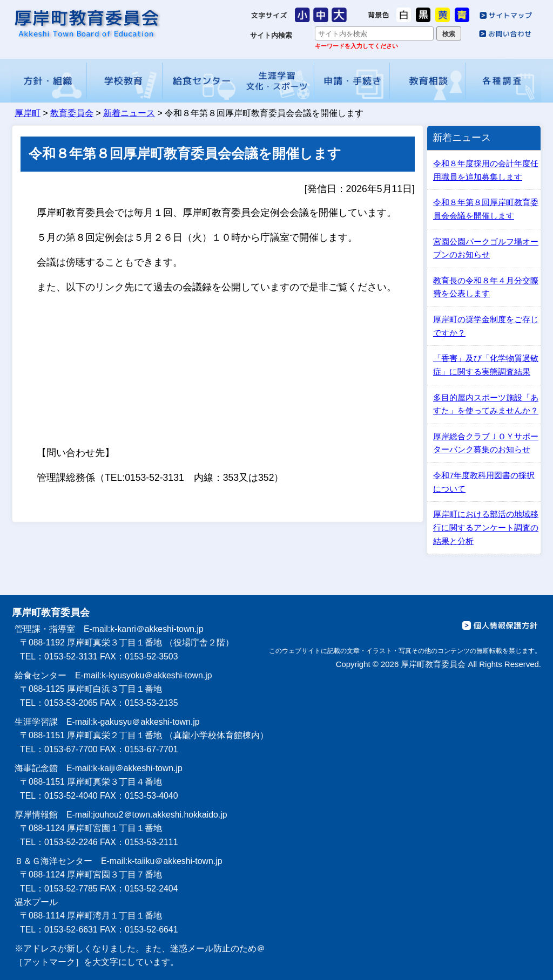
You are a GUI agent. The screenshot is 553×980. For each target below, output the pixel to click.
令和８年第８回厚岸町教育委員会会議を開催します (486, 209)
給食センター (200, 81)
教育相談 (428, 81)
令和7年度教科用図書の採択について (484, 482)
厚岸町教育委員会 (86, 24)
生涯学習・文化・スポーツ (276, 81)
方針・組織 (49, 81)
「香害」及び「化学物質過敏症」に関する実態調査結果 (486, 365)
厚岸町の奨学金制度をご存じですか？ (486, 326)
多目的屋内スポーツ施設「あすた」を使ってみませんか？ (486, 404)
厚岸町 (28, 113)
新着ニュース (129, 113)
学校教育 (125, 81)
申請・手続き (352, 81)
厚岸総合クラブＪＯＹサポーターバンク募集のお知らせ (486, 443)
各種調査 (504, 81)
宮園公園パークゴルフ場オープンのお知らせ (486, 248)
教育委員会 (72, 113)
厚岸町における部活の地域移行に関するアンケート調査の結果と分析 (486, 527)
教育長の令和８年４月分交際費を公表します (486, 287)
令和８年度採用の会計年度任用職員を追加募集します (486, 170)
